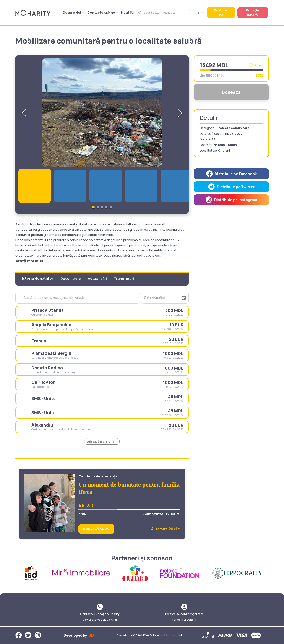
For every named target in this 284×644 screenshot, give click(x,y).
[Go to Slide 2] (98, 207)
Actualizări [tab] (97, 279)
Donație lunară (252, 13)
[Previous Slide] (24, 113)
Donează (231, 92)
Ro (199, 13)
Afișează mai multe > (102, 441)
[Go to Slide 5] (111, 207)
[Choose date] (184, 298)
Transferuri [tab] (124, 279)
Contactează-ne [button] (103, 12)
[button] (102, 113)
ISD (91, 635)
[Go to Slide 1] (93, 207)
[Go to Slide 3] (102, 207)
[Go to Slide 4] (106, 207)
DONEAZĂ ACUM (96, 529)
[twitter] (231, 187)
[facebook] (231, 174)
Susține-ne (221, 13)
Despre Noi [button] (73, 12)
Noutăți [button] (127, 12)
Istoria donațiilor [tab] (38, 278)
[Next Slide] (180, 113)
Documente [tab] (71, 279)
